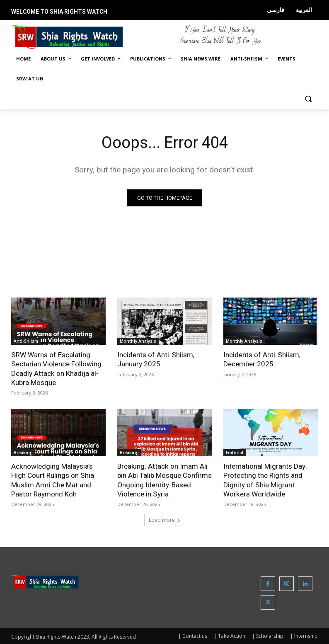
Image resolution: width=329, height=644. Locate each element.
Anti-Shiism (26, 341)
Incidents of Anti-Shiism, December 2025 (262, 359)
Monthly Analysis (138, 341)
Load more (165, 519)
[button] (308, 99)
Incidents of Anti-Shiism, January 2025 (156, 359)
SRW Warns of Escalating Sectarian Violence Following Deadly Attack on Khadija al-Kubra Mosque (56, 368)
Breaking (23, 452)
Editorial (235, 452)
